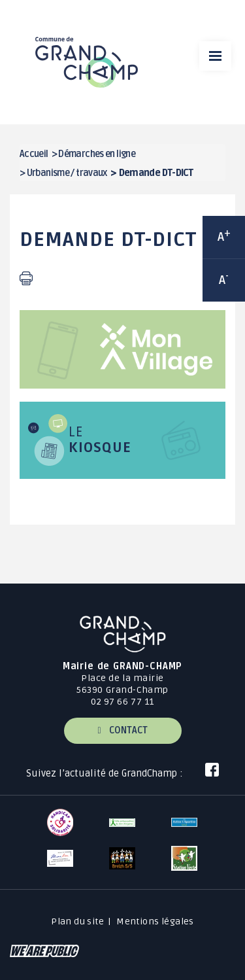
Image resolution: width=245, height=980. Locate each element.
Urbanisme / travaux (67, 173)
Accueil (34, 154)
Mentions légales (155, 921)
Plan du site (77, 921)
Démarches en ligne (97, 154)
